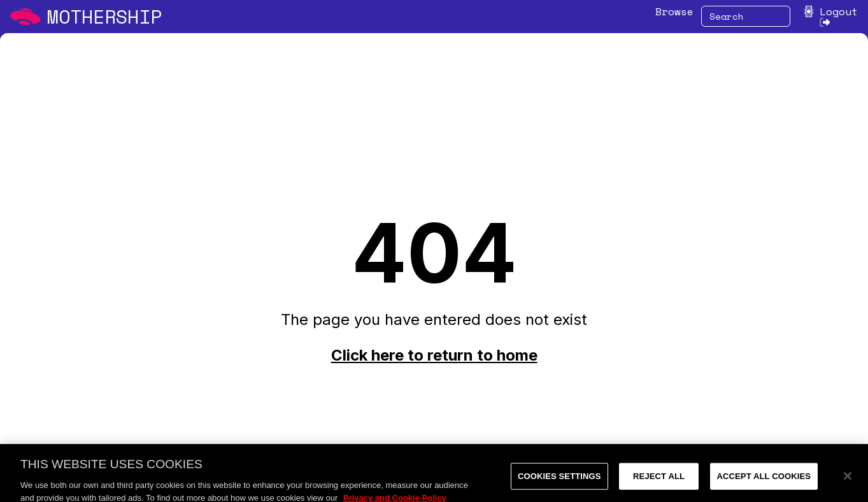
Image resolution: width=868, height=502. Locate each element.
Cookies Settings (559, 479)
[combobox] (746, 16)
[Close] (848, 479)
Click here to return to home (434, 355)
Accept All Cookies (764, 479)
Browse (674, 11)
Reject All (659, 479)
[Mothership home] (86, 17)
